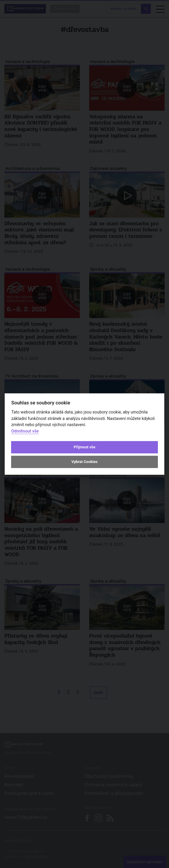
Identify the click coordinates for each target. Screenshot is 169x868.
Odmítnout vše (25, 431)
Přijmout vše (84, 447)
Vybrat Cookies (84, 462)
